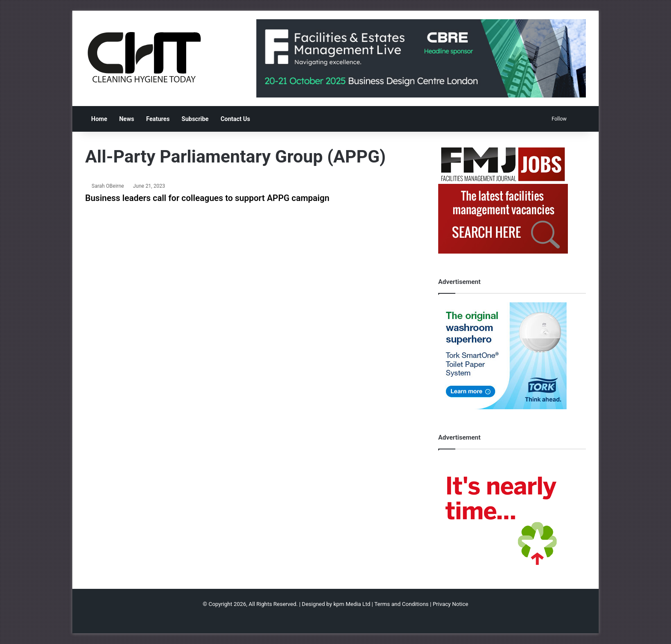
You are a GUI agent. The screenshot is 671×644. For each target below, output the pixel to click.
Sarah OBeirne (108, 186)
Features (158, 119)
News (126, 119)
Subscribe (195, 119)
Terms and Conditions (402, 604)
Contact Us (235, 119)
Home (99, 119)
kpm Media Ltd (352, 604)
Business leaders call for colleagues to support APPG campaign (207, 198)
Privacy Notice (450, 604)
